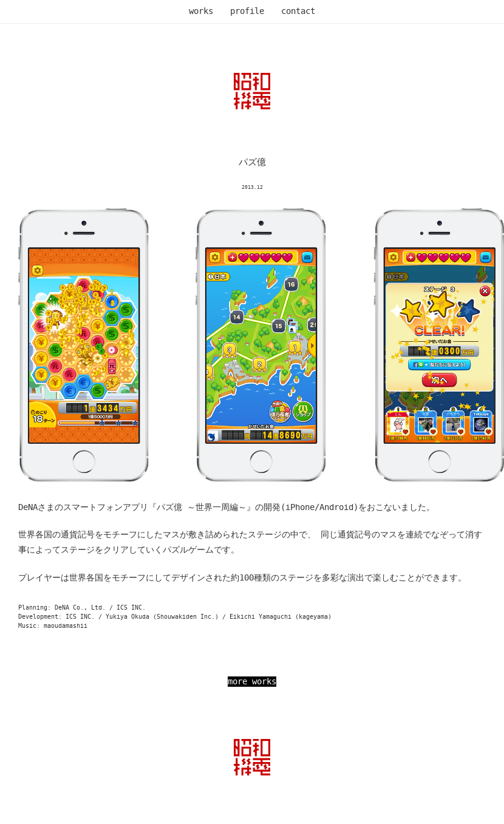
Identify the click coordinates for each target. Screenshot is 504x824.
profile (247, 11)
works (201, 11)
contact (298, 11)
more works (252, 682)
